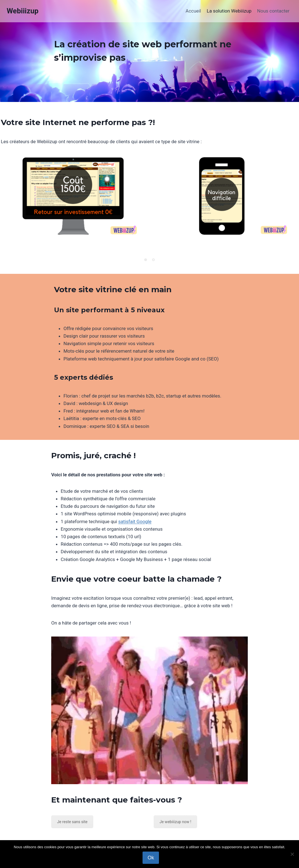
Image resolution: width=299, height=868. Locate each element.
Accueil (193, 11)
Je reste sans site (72, 822)
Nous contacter (273, 11)
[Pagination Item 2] (153, 260)
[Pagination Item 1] (146, 260)
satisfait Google (135, 521)
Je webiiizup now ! (175, 822)
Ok (151, 858)
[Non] (292, 854)
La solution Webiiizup (229, 11)
